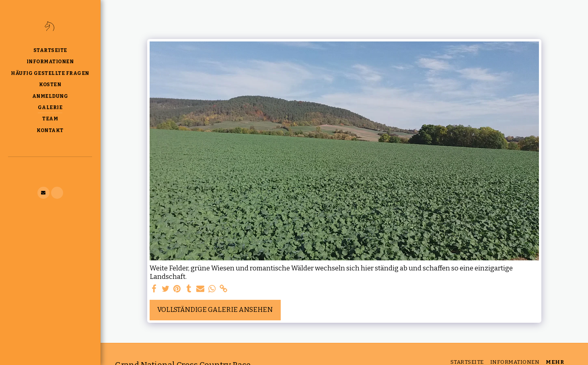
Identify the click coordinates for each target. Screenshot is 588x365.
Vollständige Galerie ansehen (215, 310)
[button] (43, 193)
